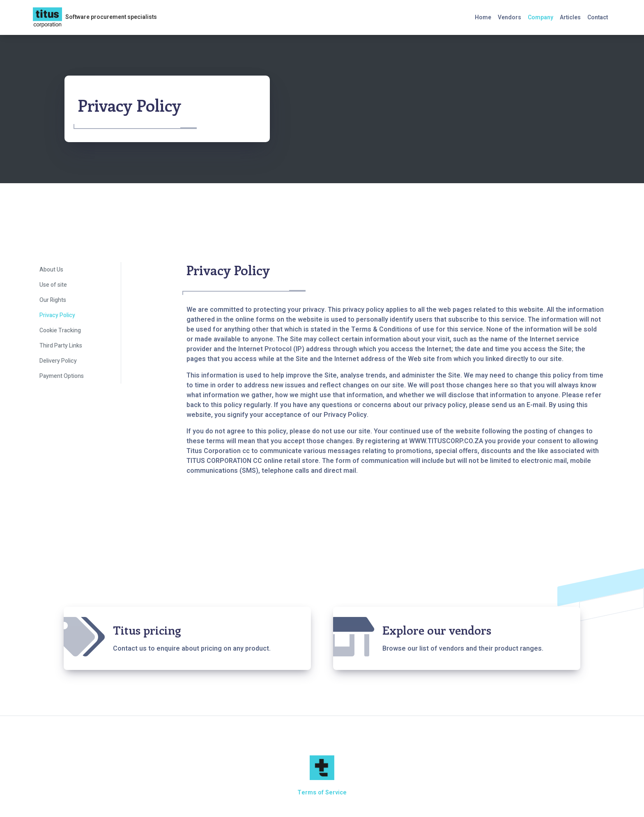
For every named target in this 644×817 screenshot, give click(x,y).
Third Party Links (61, 346)
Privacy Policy (57, 315)
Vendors (509, 17)
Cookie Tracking (60, 330)
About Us (51, 270)
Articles (570, 17)
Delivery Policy (58, 361)
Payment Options (62, 376)
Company (540, 17)
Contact (598, 17)
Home (483, 17)
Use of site (53, 285)
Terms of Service (322, 793)
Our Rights (53, 300)
